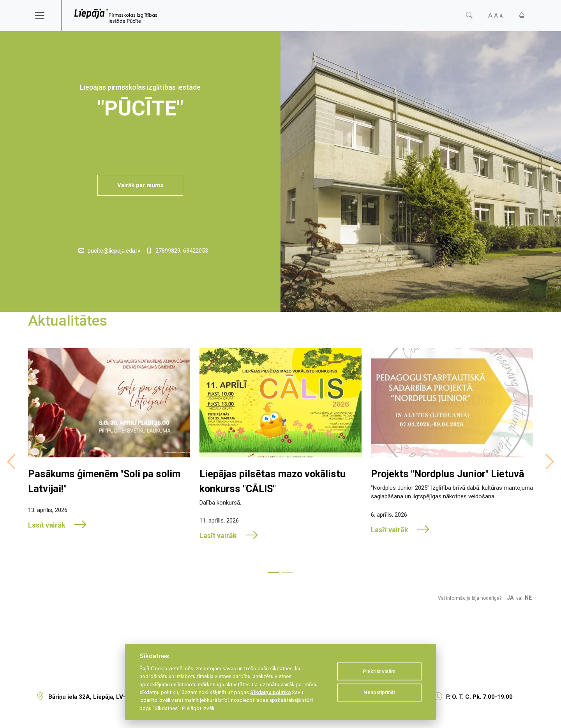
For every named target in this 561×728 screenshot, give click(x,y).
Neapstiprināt (379, 692)
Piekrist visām (379, 671)
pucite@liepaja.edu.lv (114, 251)
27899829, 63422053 (182, 251)
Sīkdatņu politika (270, 692)
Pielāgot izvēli (198, 708)
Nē (528, 598)
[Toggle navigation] (45, 16)
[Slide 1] (552, 168)
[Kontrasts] (522, 15)
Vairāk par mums (140, 185)
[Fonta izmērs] (496, 15)
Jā (510, 598)
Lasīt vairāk (58, 525)
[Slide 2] (288, 572)
